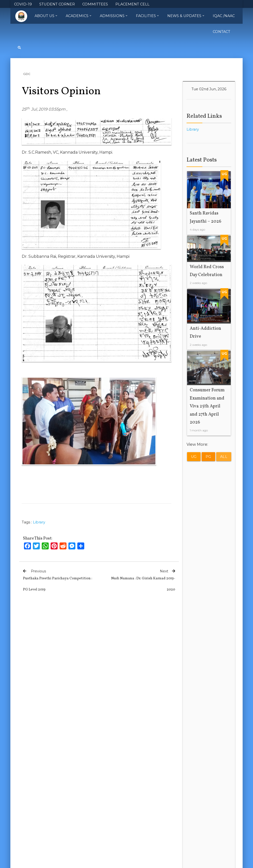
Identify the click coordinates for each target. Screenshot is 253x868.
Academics (78, 16)
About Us (46, 16)
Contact (221, 32)
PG (208, 457)
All (224, 457)
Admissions (114, 16)
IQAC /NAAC (224, 16)
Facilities (147, 16)
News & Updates (186, 16)
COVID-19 (23, 4)
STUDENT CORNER (57, 4)
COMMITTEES (95, 4)
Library (39, 522)
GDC (27, 74)
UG (194, 457)
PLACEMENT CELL (132, 4)
